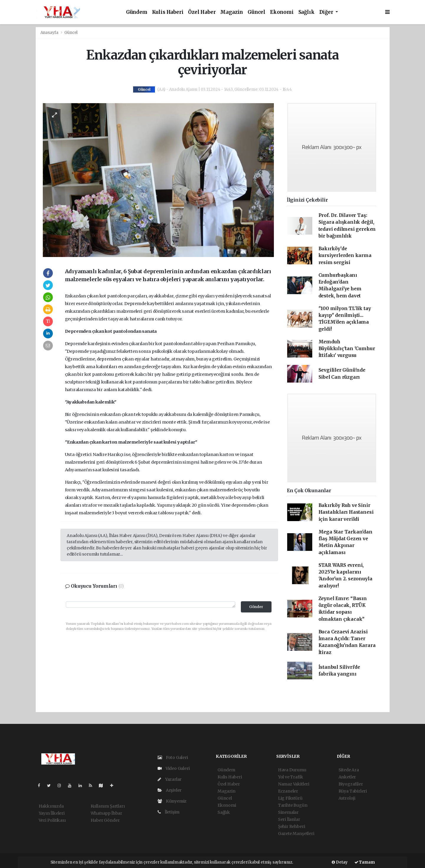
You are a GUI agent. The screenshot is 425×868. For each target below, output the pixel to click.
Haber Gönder (105, 820)
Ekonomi (282, 12)
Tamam (365, 862)
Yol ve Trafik (291, 777)
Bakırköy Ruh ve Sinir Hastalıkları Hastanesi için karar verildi (346, 512)
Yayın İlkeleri (52, 813)
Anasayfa (50, 33)
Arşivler (170, 790)
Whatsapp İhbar (106, 813)
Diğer (327, 12)
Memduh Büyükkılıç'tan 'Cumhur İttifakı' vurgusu (347, 349)
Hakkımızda (51, 806)
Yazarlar (170, 779)
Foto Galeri (173, 757)
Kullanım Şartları (108, 806)
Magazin (232, 12)
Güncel (256, 12)
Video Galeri (174, 768)
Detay (340, 862)
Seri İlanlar (289, 819)
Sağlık (307, 12)
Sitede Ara (349, 770)
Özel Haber (202, 12)
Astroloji (347, 798)
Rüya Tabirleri (353, 791)
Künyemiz (172, 801)
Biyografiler (351, 784)
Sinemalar (288, 812)
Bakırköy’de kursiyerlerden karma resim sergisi (345, 256)
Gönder (256, 607)
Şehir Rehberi (292, 826)
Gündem (137, 12)
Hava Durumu (292, 770)
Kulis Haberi (168, 12)
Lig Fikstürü (290, 798)
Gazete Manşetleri (296, 834)
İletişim (169, 812)
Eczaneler (288, 791)
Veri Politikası (52, 820)
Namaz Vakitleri (294, 784)
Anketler (347, 777)
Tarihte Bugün (293, 805)
